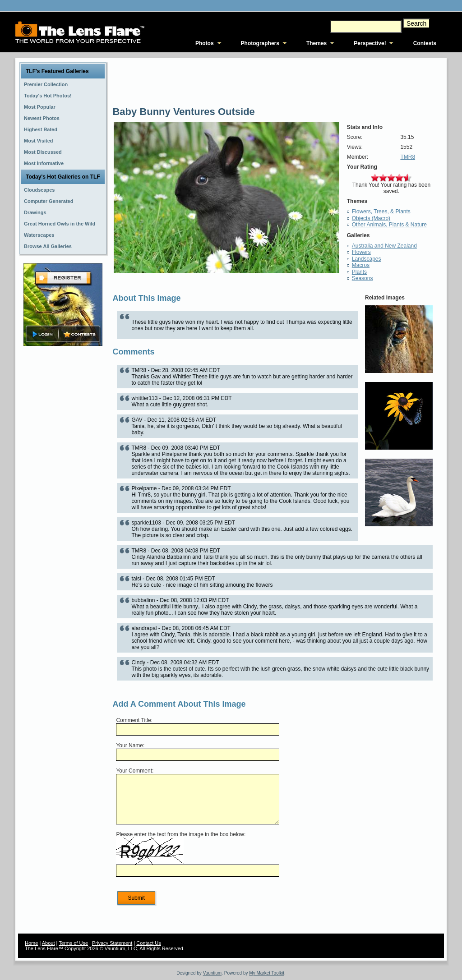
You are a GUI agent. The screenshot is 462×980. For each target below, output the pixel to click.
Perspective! (370, 43)
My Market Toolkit (267, 973)
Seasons (363, 278)
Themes (316, 43)
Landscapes (367, 259)
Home (31, 943)
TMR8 (408, 157)
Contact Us (148, 943)
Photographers (260, 43)
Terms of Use (73, 943)
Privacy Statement (112, 943)
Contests (425, 43)
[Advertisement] (63, 490)
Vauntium (213, 973)
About (49, 943)
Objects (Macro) (371, 218)
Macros (361, 265)
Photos (205, 43)
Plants (359, 272)
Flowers (361, 252)
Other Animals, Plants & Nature (389, 225)
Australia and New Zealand (384, 246)
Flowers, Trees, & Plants (381, 212)
